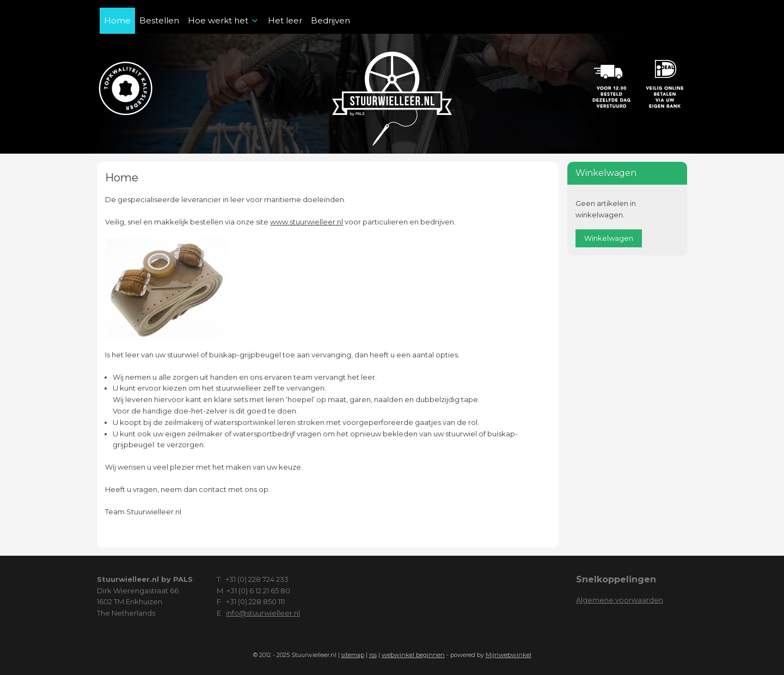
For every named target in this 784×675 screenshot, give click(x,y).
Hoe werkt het (223, 20)
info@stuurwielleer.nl (263, 613)
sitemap (353, 655)
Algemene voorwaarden (620, 600)
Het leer (285, 20)
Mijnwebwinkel (509, 655)
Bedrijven (330, 20)
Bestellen (159, 20)
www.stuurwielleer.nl (307, 222)
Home (117, 20)
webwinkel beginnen (413, 655)
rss (373, 655)
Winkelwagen (609, 238)
